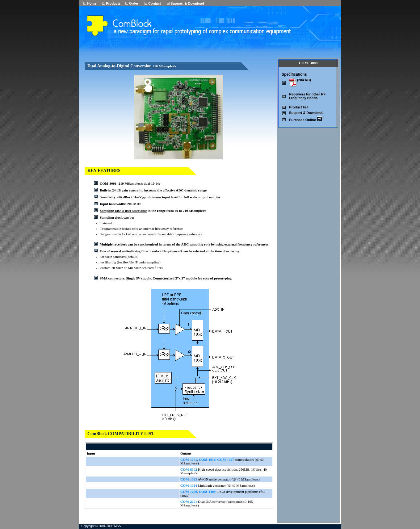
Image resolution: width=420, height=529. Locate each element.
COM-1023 (189, 479)
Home (90, 3)
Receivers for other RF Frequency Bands (307, 96)
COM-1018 (207, 460)
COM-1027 (226, 460)
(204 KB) (304, 80)
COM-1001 (189, 460)
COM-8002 (189, 469)
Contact (153, 3)
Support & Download (185, 3)
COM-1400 (207, 492)
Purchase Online (306, 120)
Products (111, 3)
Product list (298, 107)
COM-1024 (189, 485)
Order (132, 3)
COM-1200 (189, 492)
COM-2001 (189, 502)
